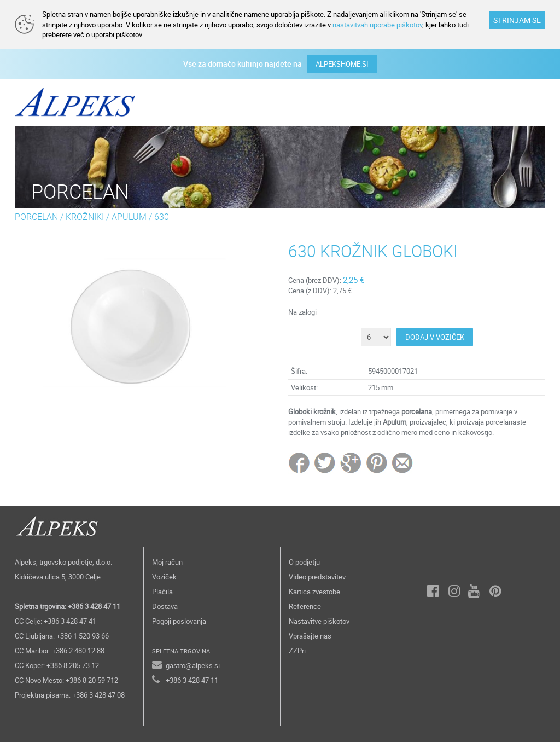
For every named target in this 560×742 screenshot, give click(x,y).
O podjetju (304, 562)
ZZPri (297, 651)
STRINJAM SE (517, 20)
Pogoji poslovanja (179, 621)
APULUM (129, 217)
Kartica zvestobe (314, 592)
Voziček (164, 577)
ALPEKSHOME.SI (342, 64)
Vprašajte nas (310, 636)
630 (162, 217)
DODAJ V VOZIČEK (435, 337)
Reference (305, 606)
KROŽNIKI (85, 217)
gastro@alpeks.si (193, 665)
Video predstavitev (317, 577)
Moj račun (167, 562)
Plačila (162, 592)
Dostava (165, 606)
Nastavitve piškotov (319, 621)
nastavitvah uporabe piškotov (377, 25)
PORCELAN (36, 217)
